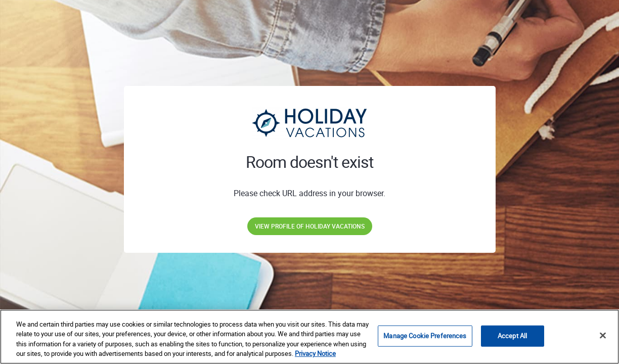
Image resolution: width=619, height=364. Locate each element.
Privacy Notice (315, 353)
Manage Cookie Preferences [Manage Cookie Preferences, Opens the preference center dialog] (425, 336)
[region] (309, 337)
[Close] (603, 335)
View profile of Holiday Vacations (310, 226)
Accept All (512, 336)
